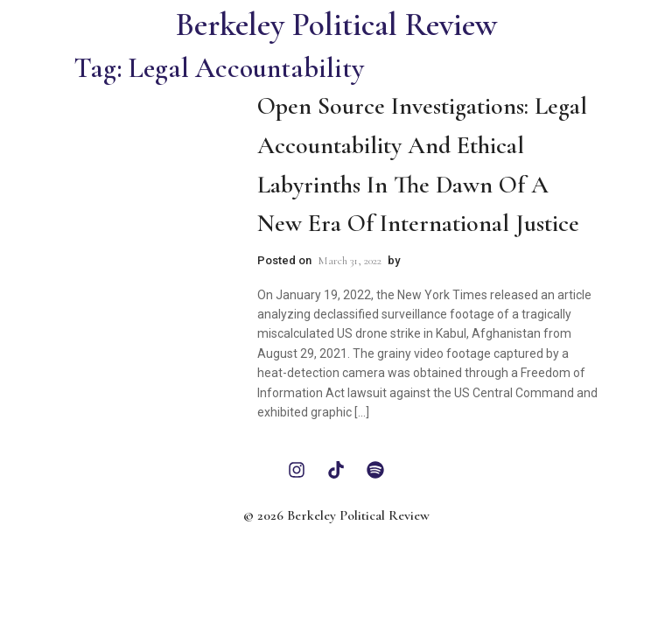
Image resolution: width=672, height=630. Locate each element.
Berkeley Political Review (336, 25)
